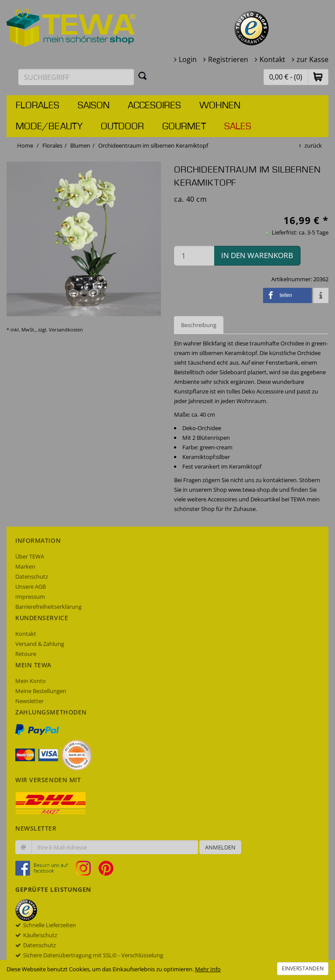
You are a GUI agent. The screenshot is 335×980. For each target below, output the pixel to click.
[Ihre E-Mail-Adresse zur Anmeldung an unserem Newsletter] (115, 847)
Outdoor (122, 127)
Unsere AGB (31, 587)
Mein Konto (31, 681)
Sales (238, 127)
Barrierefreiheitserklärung (48, 607)
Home (25, 145)
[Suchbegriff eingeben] (76, 77)
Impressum (30, 597)
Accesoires (154, 106)
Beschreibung (199, 325)
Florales (38, 106)
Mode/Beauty (49, 127)
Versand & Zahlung (40, 644)
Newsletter (29, 701)
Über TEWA (30, 556)
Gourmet (184, 127)
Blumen (80, 145)
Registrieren (228, 59)
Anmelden (220, 847)
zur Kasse (313, 59)
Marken (25, 566)
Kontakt (272, 59)
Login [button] (188, 59)
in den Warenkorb (257, 255)
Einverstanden (303, 968)
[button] (318, 77)
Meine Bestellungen (41, 691)
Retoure (26, 654)
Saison (94, 106)
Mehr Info (208, 969)
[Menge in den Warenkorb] (194, 256)
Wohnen (220, 106)
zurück (313, 145)
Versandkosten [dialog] (66, 330)
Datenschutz (32, 576)
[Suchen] (143, 76)
